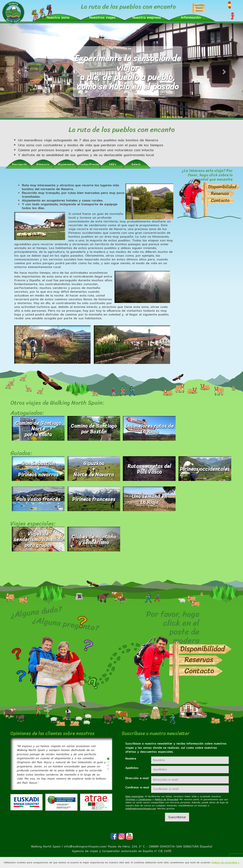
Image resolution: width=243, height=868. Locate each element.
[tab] (19, 164)
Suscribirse (177, 817)
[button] (58, 17)
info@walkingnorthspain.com (85, 846)
